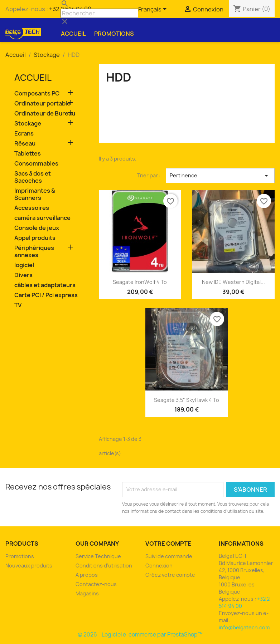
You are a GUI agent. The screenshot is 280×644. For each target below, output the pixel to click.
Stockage (28, 124)
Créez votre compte (170, 575)
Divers (23, 275)
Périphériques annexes (34, 252)
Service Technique (98, 556)
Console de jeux (37, 228)
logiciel (24, 265)
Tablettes (28, 154)
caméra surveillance (42, 218)
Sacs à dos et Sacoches (33, 177)
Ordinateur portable (42, 104)
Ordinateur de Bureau (45, 114)
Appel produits (35, 238)
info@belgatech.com (244, 627)
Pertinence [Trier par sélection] (220, 176)
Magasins (87, 593)
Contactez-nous (96, 584)
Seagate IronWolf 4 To (140, 282)
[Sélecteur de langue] (154, 10)
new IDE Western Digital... (233, 282)
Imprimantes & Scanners (35, 194)
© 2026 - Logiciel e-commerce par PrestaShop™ (140, 635)
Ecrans (24, 134)
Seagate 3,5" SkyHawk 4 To (187, 400)
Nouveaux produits (29, 566)
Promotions (114, 34)
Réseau (25, 144)
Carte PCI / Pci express (46, 295)
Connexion (159, 566)
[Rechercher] (99, 13)
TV (18, 305)
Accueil (73, 34)
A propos (87, 575)
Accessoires (32, 208)
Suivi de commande (169, 556)
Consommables (36, 164)
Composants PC (37, 94)
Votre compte (168, 544)
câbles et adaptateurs (45, 285)
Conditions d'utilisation (104, 566)
